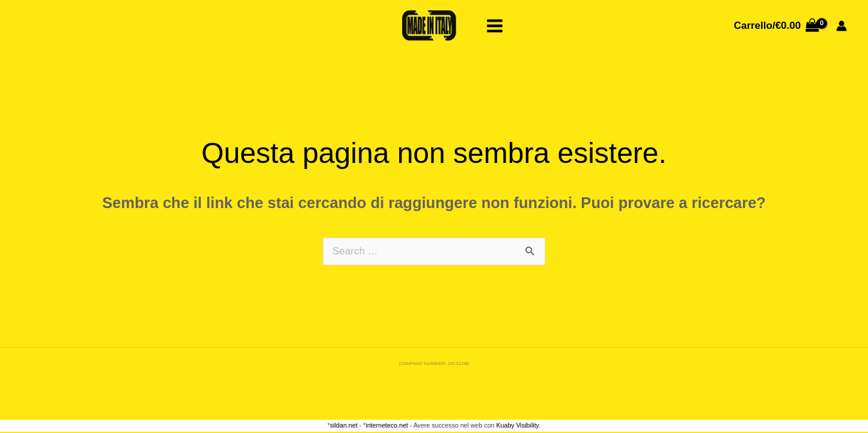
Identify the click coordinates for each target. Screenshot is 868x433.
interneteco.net (387, 425)
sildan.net (344, 425)
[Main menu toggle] (495, 26)
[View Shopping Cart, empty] (776, 26)
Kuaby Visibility (517, 425)
